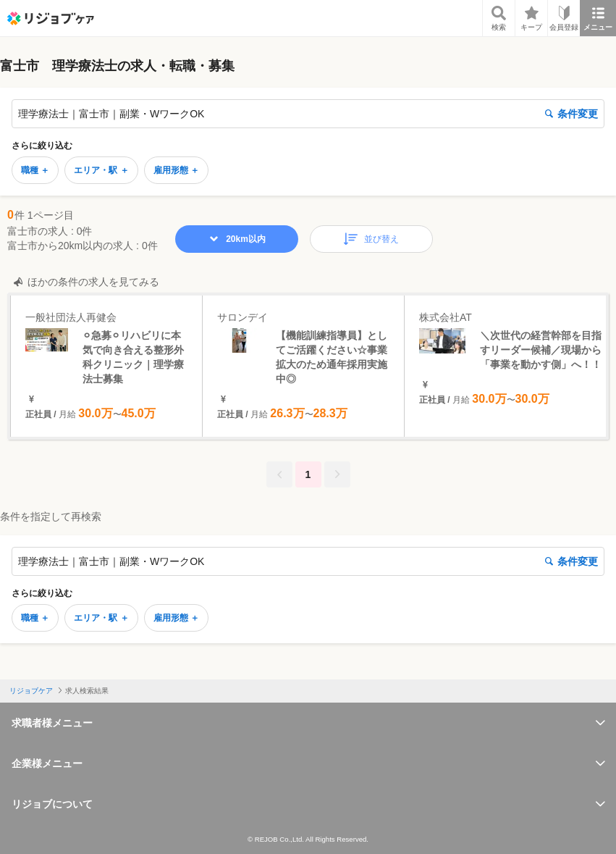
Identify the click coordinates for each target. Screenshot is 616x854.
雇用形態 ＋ (176, 170)
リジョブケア (31, 691)
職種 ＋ (35, 170)
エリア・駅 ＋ (101, 170)
